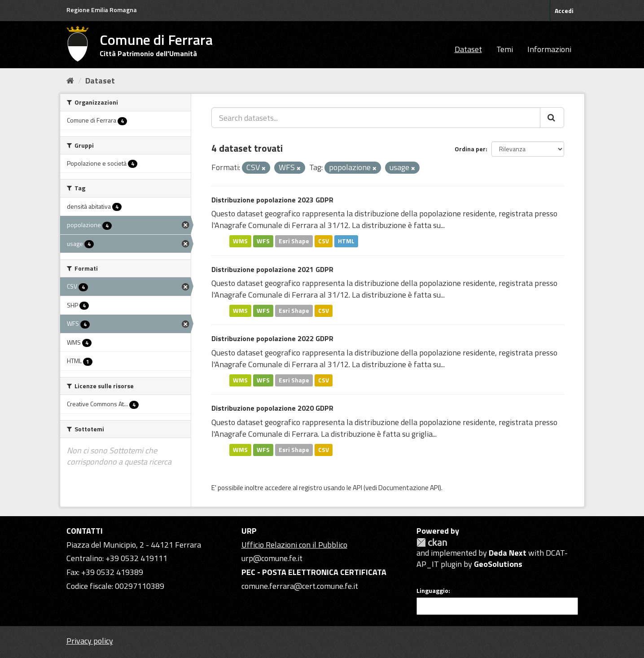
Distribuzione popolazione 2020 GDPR (272, 408)
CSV (324, 241)
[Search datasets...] (376, 118)
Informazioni (549, 49)
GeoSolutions (498, 564)
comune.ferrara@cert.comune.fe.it (300, 586)
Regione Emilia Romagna (102, 10)
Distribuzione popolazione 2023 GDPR (272, 200)
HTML (346, 241)
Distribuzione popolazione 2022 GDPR (272, 338)
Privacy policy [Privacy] (90, 641)
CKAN (432, 542)
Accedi (564, 11)
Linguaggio (432, 591)
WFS (263, 241)
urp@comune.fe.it (272, 558)
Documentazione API (409, 488)
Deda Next (508, 553)
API (357, 488)
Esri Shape (294, 241)
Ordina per (470, 149)
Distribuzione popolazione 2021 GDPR (272, 269)
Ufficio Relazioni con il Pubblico (294, 545)
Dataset (468, 49)
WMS (240, 241)
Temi (505, 49)
